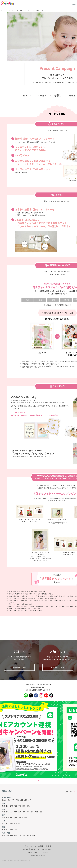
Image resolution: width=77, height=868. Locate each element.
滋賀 (3, 818)
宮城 (17, 800)
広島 (16, 824)
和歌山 (25, 818)
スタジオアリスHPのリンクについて (38, 852)
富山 (8, 812)
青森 (9, 800)
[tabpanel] (38, 739)
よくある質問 (39, 846)
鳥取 (3, 824)
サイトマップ (28, 846)
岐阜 (28, 812)
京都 (8, 818)
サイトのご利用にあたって (45, 849)
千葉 (20, 806)
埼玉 (16, 806)
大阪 (12, 818)
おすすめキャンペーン (23, 10)
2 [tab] (39, 781)
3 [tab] (41, 781)
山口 (20, 824)
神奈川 (29, 806)
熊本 (16, 835)
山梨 (20, 812)
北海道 (4, 800)
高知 (16, 830)
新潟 (3, 812)
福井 (16, 812)
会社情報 (48, 846)
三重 (40, 812)
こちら (30, 604)
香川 (8, 830)
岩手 (13, 800)
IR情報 (33, 849)
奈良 (20, 818)
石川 (12, 812)
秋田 (21, 800)
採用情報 (25, 849)
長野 (24, 812)
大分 (20, 835)
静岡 (32, 812)
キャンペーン (10, 10)
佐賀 (8, 835)
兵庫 (16, 818)
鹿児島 (29, 835)
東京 (24, 806)
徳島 (3, 830)
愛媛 (12, 830)
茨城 (3, 806)
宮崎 (24, 835)
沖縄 (34, 835)
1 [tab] (37, 781)
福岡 (3, 835)
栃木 (8, 806)
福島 (29, 800)
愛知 (36, 812)
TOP (1, 10)
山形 (25, 800)
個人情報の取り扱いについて (39, 855)
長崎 (12, 835)
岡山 (12, 824)
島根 (8, 824)
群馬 (12, 806)
